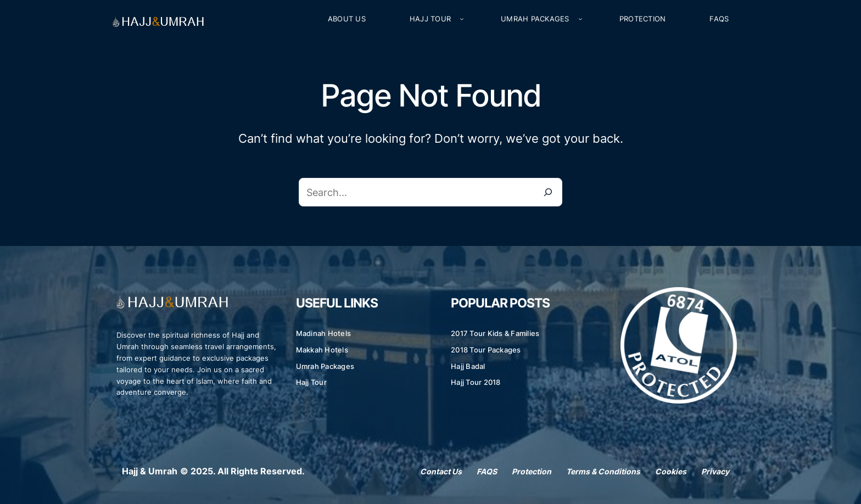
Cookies (671, 471)
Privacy (715, 471)
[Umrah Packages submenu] (580, 19)
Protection (532, 471)
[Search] (548, 192)
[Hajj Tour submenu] (462, 19)
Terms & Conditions (603, 471)
